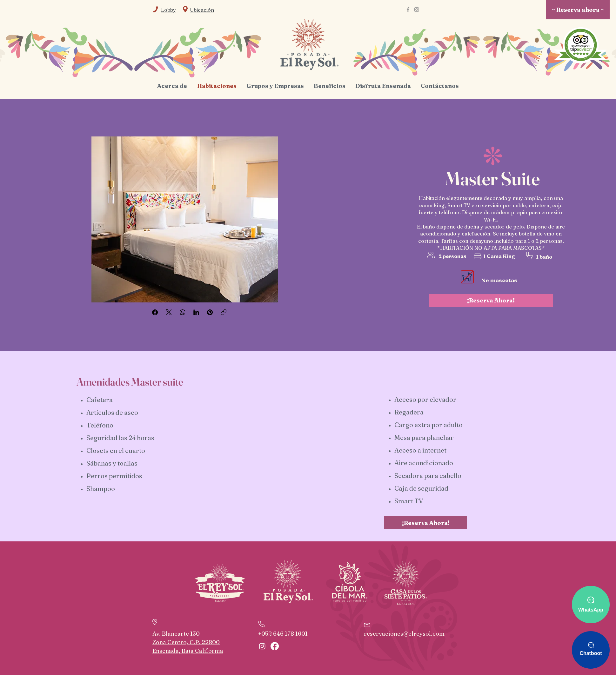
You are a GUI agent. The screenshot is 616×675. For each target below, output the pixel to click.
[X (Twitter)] (169, 312)
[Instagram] (417, 10)
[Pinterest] (210, 312)
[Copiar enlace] (224, 312)
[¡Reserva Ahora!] (491, 301)
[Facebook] (408, 10)
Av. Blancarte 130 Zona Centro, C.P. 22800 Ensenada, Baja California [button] (188, 642)
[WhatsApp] (183, 312)
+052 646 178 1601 (283, 634)
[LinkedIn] (196, 312)
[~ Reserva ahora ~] (578, 10)
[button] (202, 10)
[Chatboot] (591, 650)
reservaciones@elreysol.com (404, 634)
